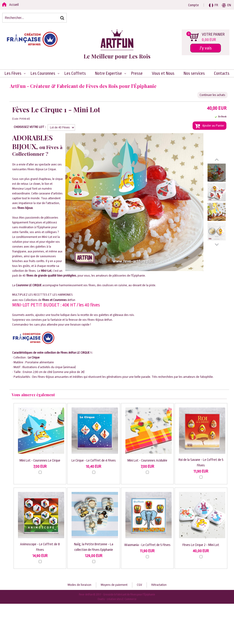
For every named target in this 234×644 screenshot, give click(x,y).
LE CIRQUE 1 (84, 353)
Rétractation (159, 585)
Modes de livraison (79, 585)
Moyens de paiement (114, 585)
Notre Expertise (108, 73)
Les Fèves (13, 73)
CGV (139, 585)
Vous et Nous (163, 73)
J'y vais (206, 48)
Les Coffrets (75, 73)
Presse (137, 73)
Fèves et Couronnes (54, 300)
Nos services (194, 73)
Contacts (222, 73)
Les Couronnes (43, 73)
